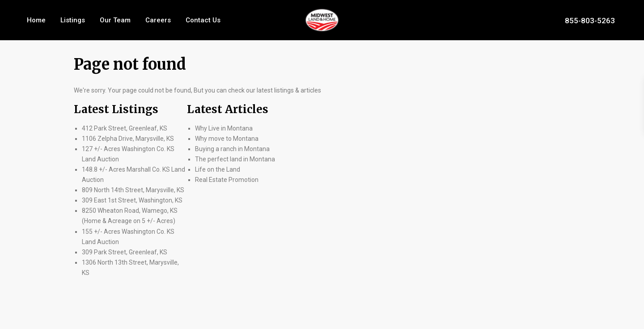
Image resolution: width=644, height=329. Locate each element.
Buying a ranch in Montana (232, 149)
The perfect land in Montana (235, 159)
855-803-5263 (590, 20)
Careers (158, 20)
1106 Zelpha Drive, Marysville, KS (128, 139)
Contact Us (203, 20)
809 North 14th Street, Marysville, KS (133, 190)
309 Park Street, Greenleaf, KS (125, 252)
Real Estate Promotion (227, 180)
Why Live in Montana (224, 128)
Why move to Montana (227, 139)
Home (36, 20)
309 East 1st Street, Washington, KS (132, 200)
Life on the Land (218, 169)
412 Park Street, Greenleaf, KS (125, 128)
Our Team (115, 20)
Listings (73, 20)
